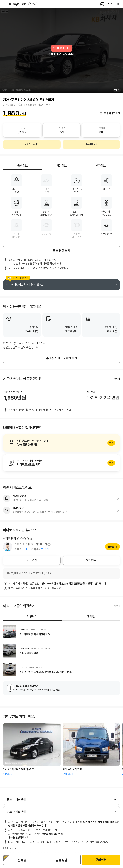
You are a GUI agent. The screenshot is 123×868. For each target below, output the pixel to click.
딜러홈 (111, 547)
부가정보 (101, 166)
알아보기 (62, 443)
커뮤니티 (32, 616)
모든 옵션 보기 (62, 250)
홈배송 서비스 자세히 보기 (62, 358)
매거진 (91, 616)
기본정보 (62, 166)
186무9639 (23, 4)
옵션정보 (23, 166)
